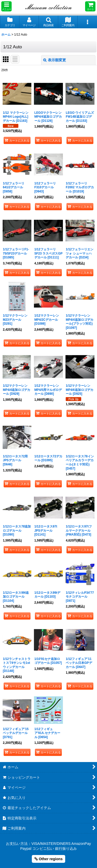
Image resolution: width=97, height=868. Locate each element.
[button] (6, 6)
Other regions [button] (48, 859)
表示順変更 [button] (55, 60)
